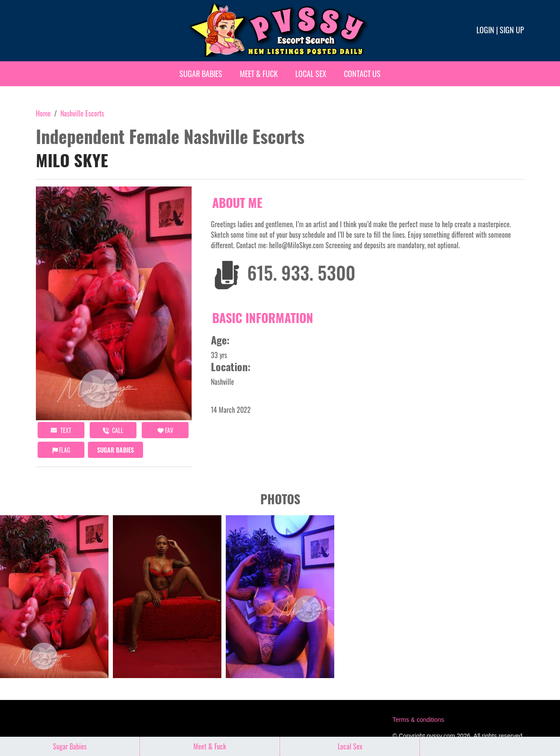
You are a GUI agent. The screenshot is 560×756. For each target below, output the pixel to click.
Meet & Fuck (259, 74)
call (113, 430)
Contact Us (362, 74)
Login (485, 30)
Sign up (512, 30)
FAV (165, 430)
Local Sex (311, 74)
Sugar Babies (201, 74)
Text (61, 430)
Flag (61, 450)
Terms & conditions (418, 720)
